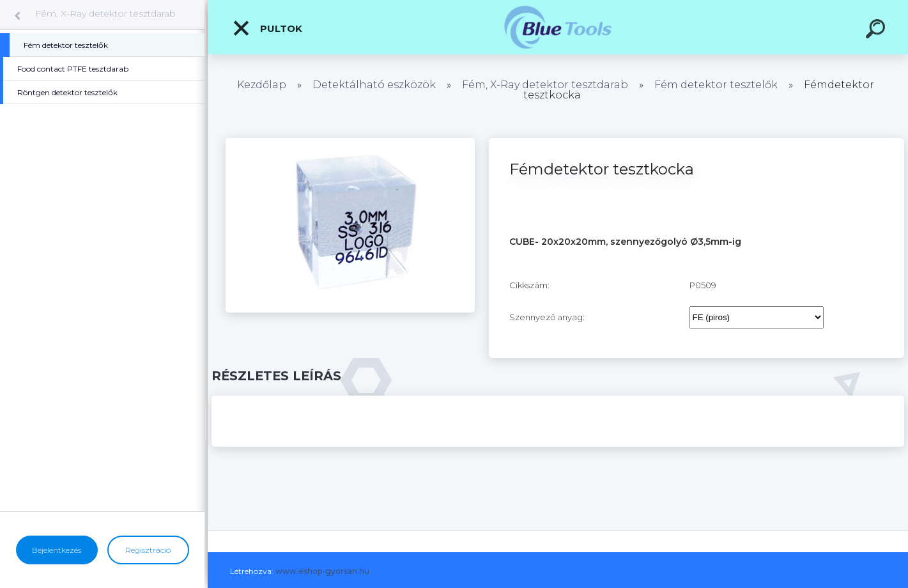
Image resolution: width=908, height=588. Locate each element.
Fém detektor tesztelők (716, 85)
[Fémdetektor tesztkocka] (350, 143)
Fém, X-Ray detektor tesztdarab (105, 13)
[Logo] (558, 27)
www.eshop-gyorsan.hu (322, 571)
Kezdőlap (262, 85)
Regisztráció (148, 550)
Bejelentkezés (57, 550)
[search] (877, 31)
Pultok (267, 28)
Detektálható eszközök (374, 85)
